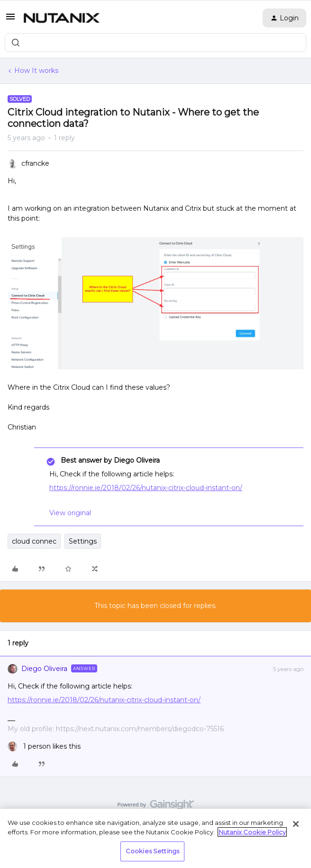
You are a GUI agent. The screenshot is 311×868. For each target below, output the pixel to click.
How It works (36, 71)
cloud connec (34, 541)
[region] (155, 838)
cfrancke (35, 163)
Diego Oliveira (44, 669)
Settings (83, 541)
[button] (10, 20)
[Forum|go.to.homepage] (62, 18)
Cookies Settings (152, 851)
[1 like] (44, 747)
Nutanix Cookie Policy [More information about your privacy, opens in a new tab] (252, 832)
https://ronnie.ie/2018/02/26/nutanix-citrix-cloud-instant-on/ (146, 488)
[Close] (296, 824)
